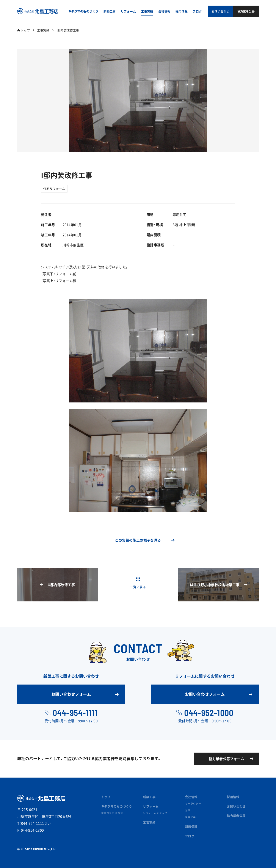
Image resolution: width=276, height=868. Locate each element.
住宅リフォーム (54, 189)
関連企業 (190, 817)
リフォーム (151, 806)
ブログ (190, 836)
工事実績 (43, 30)
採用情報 (233, 797)
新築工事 (149, 797)
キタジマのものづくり (117, 806)
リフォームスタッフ (155, 813)
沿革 (188, 810)
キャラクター (193, 804)
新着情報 (191, 826)
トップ (25, 30)
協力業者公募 (236, 816)
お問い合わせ (236, 806)
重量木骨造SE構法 (112, 813)
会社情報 (191, 797)
